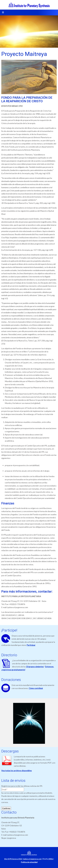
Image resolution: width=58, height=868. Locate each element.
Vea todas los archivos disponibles (17, 771)
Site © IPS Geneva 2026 (13, 859)
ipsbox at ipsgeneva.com (32, 859)
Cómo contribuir (36, 688)
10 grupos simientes (35, 667)
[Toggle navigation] (3, 12)
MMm (50, 859)
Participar (31, 645)
